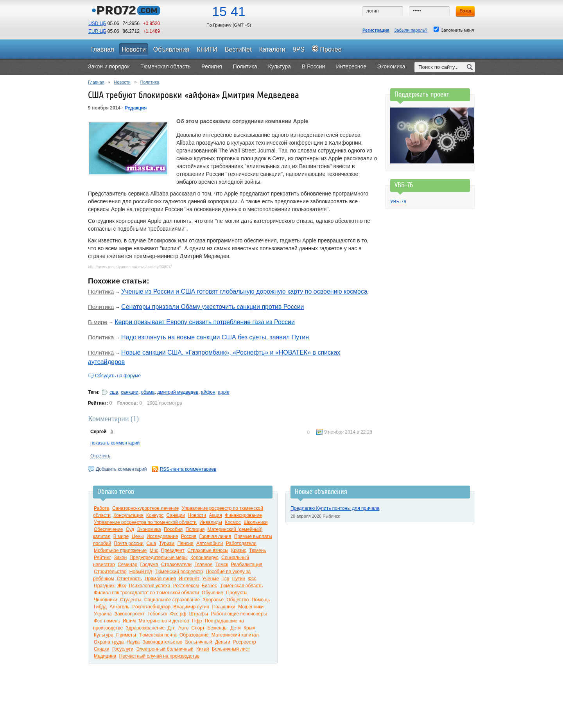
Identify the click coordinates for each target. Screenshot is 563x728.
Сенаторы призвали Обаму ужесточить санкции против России (212, 307)
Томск (222, 565)
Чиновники (106, 600)
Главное (204, 565)
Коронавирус (204, 558)
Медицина (105, 656)
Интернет (189, 579)
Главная (96, 82)
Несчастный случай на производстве (159, 656)
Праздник (104, 586)
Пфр (197, 621)
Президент (173, 550)
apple (223, 392)
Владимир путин (191, 607)
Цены (138, 536)
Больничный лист (231, 649)
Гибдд (100, 607)
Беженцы (218, 628)
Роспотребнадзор (151, 607)
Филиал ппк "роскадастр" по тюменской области (146, 593)
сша (114, 392)
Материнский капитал (235, 635)
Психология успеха (150, 586)
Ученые (210, 579)
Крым (250, 628)
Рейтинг (102, 558)
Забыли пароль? (411, 30)
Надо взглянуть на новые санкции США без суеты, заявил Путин (215, 337)
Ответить (100, 456)
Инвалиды (211, 522)
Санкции (176, 515)
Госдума (149, 565)
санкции (130, 392)
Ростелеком (186, 586)
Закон (120, 558)
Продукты (237, 593)
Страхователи (176, 565)
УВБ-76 (398, 202)
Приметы (126, 635)
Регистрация (376, 30)
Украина (103, 614)
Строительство (110, 572)
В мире (98, 322)
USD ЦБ (97, 23)
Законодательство (163, 642)
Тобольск (157, 614)
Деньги (223, 642)
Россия (189, 536)
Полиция (195, 529)
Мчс (154, 550)
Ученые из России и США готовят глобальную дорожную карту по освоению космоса (244, 291)
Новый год (141, 572)
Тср (225, 579)
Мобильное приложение (120, 550)
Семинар (127, 565)
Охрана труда (109, 642)
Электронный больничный (165, 649)
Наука (133, 642)
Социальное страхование (172, 600)
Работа (102, 508)
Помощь (261, 600)
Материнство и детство (164, 621)
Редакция (136, 108)
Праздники (223, 607)
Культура (104, 635)
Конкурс (155, 515)
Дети (236, 628)
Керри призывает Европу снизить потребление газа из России (205, 322)
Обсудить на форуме (118, 376)
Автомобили (210, 543)
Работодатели (241, 543)
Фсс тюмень (107, 621)
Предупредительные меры (158, 558)
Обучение (212, 593)
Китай (203, 649)
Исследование (162, 536)
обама (148, 392)
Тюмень (257, 550)
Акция (215, 515)
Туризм (167, 543)
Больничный (199, 642)
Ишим (129, 621)
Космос (233, 522)
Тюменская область (242, 586)
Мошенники (251, 607)
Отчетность (129, 579)
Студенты (131, 600)
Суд (130, 529)
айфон (208, 392)
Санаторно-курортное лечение (146, 508)
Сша (151, 543)
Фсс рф (178, 614)
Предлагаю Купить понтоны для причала (335, 508)
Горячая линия (215, 536)
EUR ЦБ (97, 31)
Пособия (173, 529)
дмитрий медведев (178, 392)
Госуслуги (123, 649)
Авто (183, 628)
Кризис (239, 550)
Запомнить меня (454, 30)
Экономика (149, 529)
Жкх (122, 586)
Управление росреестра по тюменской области (145, 522)
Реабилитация (247, 565)
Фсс (252, 579)
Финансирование (243, 515)
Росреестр (244, 642)
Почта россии (129, 543)
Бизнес (209, 586)
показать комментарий (115, 443)
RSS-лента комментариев (188, 469)
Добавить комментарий (121, 469)
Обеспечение (108, 529)
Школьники (256, 522)
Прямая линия (160, 579)
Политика (150, 82)
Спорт (198, 628)
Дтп (172, 628)
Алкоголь (119, 607)
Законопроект (130, 614)
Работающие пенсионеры (239, 614)
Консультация (128, 515)
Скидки (102, 649)
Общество (238, 600)
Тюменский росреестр (179, 572)
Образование (194, 635)
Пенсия (186, 543)
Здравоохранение (145, 628)
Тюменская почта (158, 635)
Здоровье (213, 600)
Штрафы (199, 614)
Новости (122, 82)
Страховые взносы (208, 550)
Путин (239, 579)
